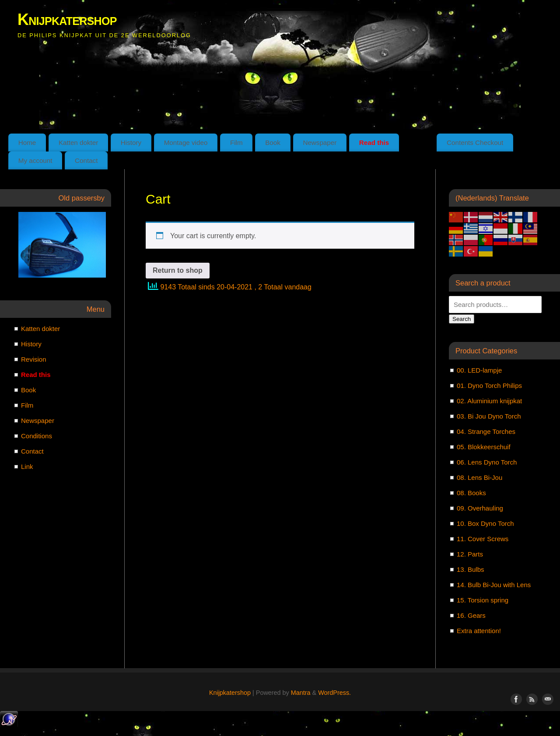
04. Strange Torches (486, 431)
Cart (418, 143)
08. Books (471, 493)
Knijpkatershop (67, 19)
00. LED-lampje (479, 370)
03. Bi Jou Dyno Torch (489, 416)
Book (273, 143)
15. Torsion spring (483, 600)
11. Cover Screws (483, 539)
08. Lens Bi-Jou (479, 477)
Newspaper (320, 143)
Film (236, 143)
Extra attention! (479, 631)
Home (27, 143)
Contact (86, 160)
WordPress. (334, 693)
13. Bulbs (471, 569)
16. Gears (471, 615)
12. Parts (470, 554)
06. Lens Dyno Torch (487, 462)
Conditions (37, 436)
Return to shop (178, 270)
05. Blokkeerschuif (484, 447)
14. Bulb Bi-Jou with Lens (494, 585)
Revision (34, 359)
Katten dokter (78, 143)
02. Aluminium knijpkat (489, 401)
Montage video (186, 143)
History (131, 143)
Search (462, 319)
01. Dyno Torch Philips (489, 386)
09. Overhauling (480, 508)
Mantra (301, 693)
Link (27, 467)
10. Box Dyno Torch (485, 523)
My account (35, 160)
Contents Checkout (475, 143)
